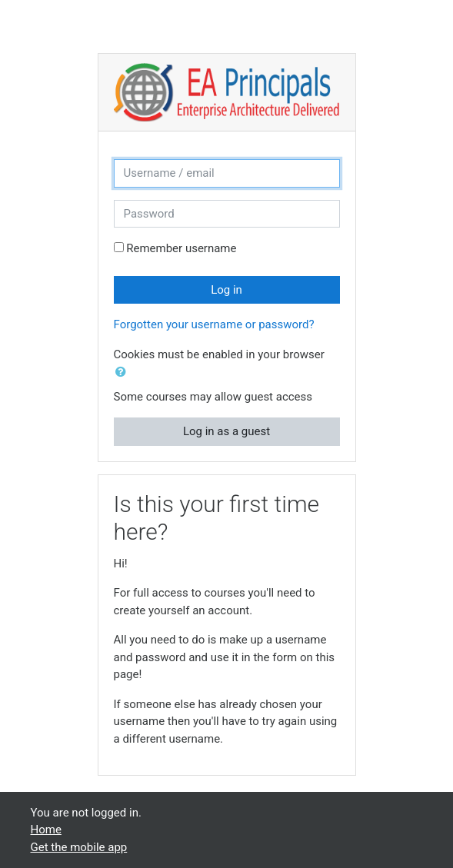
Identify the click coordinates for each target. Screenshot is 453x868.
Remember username (181, 248)
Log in (226, 290)
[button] (124, 372)
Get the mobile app (79, 847)
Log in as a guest (226, 431)
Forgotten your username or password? (214, 324)
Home (46, 830)
